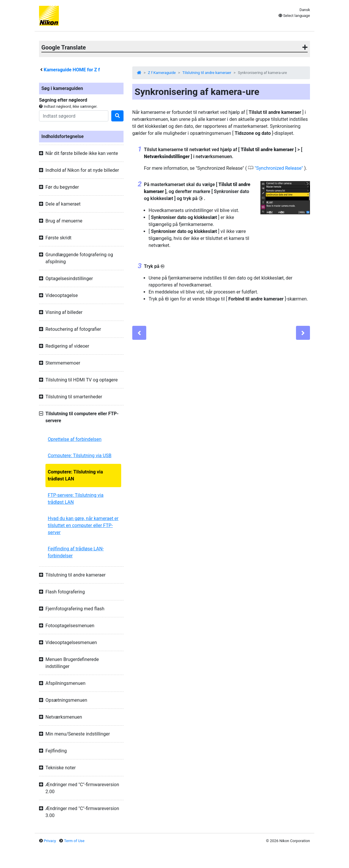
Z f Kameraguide (162, 73)
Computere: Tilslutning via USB (80, 456)
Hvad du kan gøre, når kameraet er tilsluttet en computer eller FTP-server (83, 525)
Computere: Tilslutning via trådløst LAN (75, 475)
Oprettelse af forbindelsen (75, 439)
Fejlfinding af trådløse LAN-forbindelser (76, 552)
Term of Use (74, 841)
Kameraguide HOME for (72, 70)
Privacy (50, 841)
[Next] (303, 333)
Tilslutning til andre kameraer (207, 73)
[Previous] (139, 333)
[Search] (74, 116)
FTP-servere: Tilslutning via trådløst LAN (76, 499)
